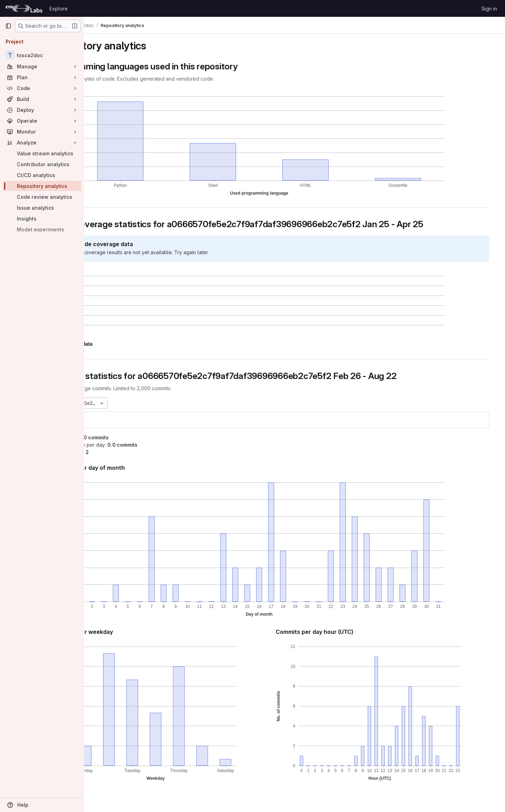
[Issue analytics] (42, 208)
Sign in (489, 9)
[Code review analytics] (42, 197)
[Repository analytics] (42, 186)
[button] (129, 344)
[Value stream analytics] (42, 153)
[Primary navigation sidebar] (8, 26)
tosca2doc (111, 420)
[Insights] (42, 219)
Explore (59, 9)
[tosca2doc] (42, 55)
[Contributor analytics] (42, 164)
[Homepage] (24, 8)
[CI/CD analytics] (42, 175)
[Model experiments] (42, 229)
